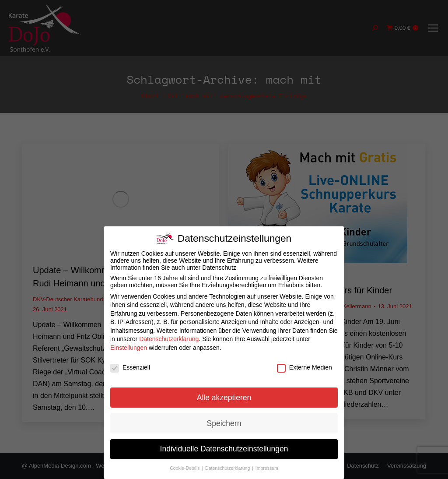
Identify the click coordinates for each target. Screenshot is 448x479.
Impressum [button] (267, 468)
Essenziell (130, 367)
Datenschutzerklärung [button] (228, 468)
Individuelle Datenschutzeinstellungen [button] (224, 449)
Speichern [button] (224, 423)
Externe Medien (304, 367)
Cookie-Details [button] (185, 468)
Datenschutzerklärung (169, 339)
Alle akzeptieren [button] (224, 398)
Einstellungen (129, 348)
